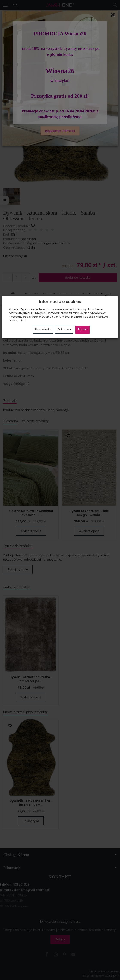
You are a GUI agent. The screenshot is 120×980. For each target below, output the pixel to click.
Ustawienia (43, 329)
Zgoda (82, 329)
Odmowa (64, 329)
